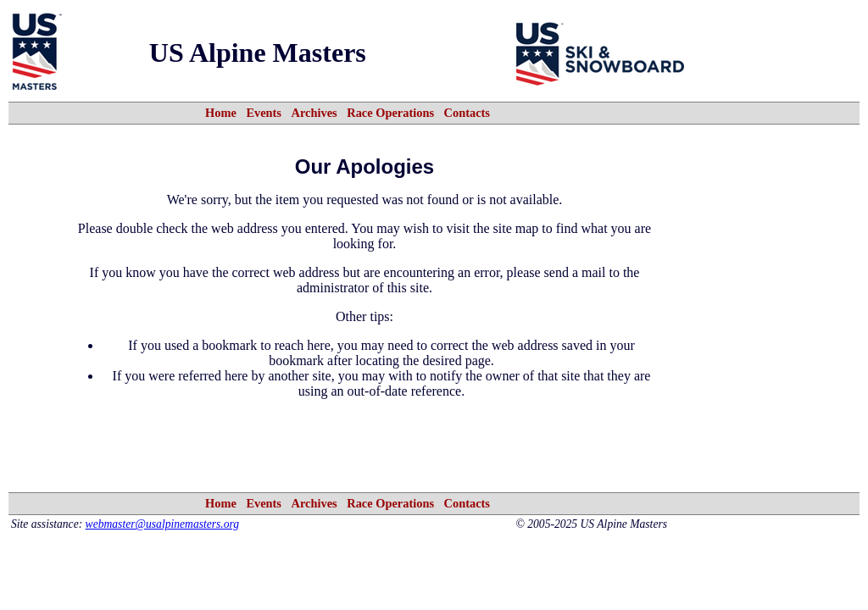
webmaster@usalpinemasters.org (163, 524)
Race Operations (390, 113)
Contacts (467, 113)
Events (264, 113)
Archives (314, 113)
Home (221, 113)
